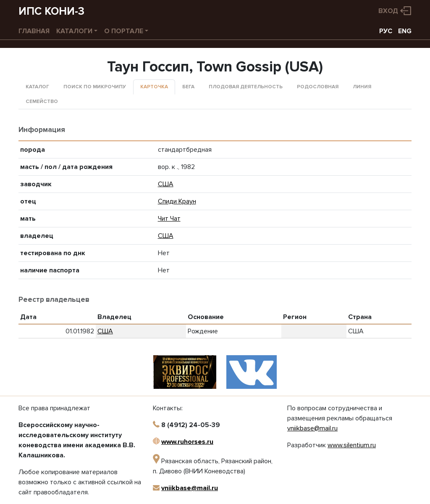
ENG (405, 31)
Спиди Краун (177, 201)
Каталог (37, 87)
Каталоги (74, 31)
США (166, 184)
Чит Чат (169, 219)
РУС (386, 31)
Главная (34, 31)
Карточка (154, 87)
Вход (388, 11)
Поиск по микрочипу (95, 87)
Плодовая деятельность (246, 87)
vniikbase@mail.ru (190, 488)
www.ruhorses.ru (187, 442)
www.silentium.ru (352, 445)
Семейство (42, 102)
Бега (188, 87)
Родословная (318, 87)
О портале (124, 31)
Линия (362, 87)
